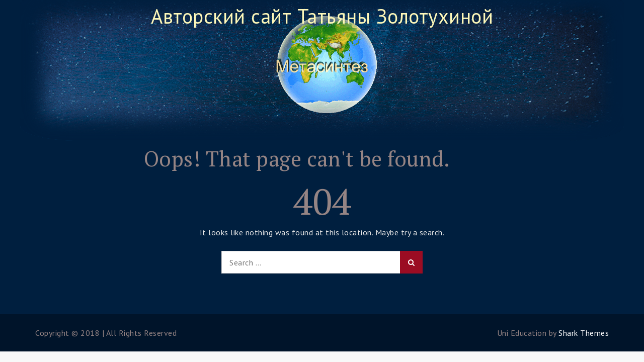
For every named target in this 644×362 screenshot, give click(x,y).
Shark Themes (584, 333)
